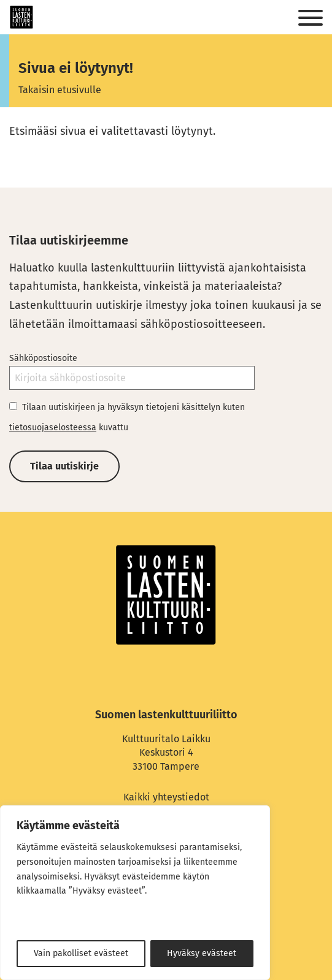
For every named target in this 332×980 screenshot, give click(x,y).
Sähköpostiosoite (43, 358)
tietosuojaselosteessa (53, 427)
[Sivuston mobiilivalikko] (311, 18)
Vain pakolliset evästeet (81, 953)
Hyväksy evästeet (202, 953)
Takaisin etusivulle (60, 90)
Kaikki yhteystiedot (166, 797)
